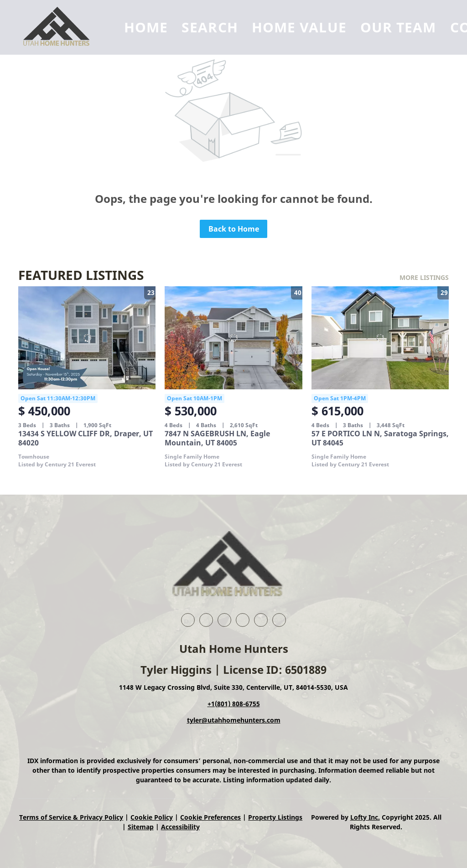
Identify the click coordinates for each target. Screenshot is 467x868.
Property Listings (275, 817)
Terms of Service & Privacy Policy (71, 817)
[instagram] (261, 620)
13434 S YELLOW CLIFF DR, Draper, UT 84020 (86, 438)
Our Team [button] (398, 27)
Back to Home (234, 229)
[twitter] (224, 620)
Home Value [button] (299, 27)
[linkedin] (206, 620)
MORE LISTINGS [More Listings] (424, 277)
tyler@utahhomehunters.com (234, 720)
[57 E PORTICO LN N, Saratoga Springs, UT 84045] (380, 338)
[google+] (279, 620)
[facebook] (188, 620)
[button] (60, 27)
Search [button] (210, 27)
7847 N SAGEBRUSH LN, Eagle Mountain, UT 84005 (217, 438)
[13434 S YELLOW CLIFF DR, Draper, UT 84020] (87, 338)
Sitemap (141, 827)
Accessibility (180, 827)
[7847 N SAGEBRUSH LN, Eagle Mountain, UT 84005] (233, 338)
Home (146, 27)
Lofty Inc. (365, 817)
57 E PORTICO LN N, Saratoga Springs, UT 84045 (380, 438)
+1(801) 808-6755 (234, 704)
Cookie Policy (152, 817)
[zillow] (243, 620)
